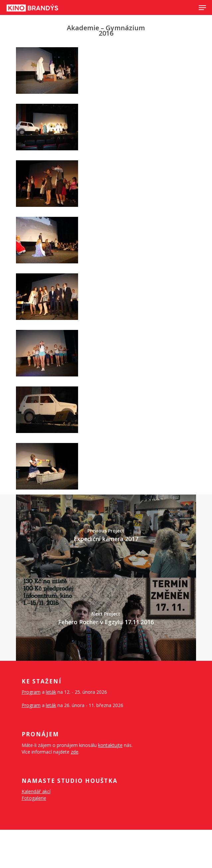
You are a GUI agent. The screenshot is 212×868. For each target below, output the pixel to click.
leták (51, 692)
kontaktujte (110, 745)
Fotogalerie (34, 798)
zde (75, 752)
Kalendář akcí (36, 791)
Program (31, 692)
